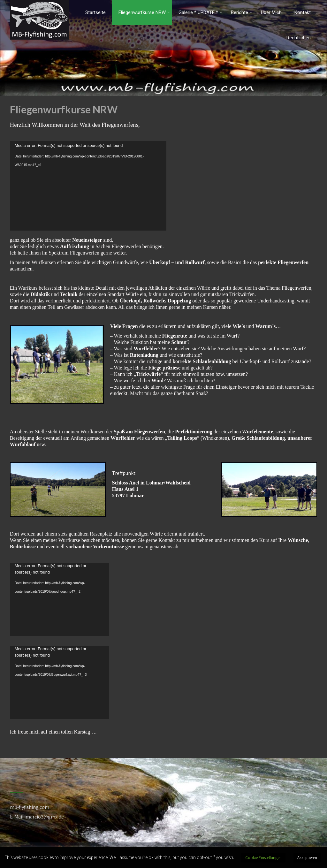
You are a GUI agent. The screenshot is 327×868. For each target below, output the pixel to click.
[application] (88, 186)
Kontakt (303, 12)
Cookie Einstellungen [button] (263, 858)
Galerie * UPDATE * (200, 12)
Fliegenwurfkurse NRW (144, 12)
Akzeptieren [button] (307, 858)
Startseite (95, 12)
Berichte (242, 12)
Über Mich (271, 12)
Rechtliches (301, 38)
